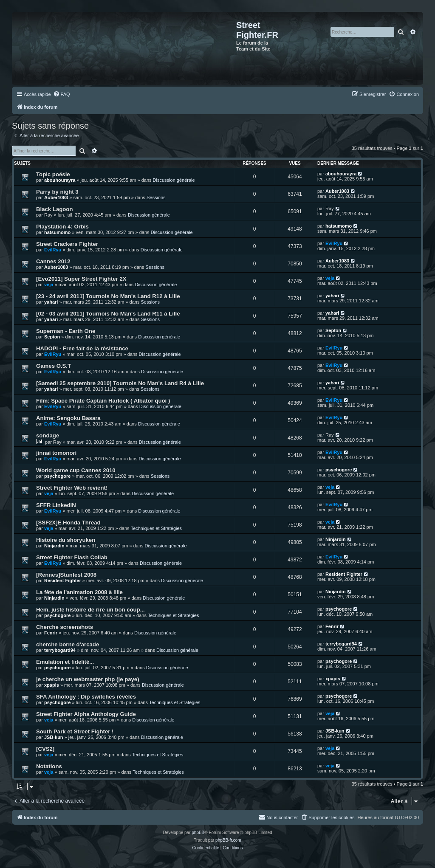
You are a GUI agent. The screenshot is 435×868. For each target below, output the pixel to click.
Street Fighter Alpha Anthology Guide (86, 714)
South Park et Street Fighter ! (75, 731)
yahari (51, 302)
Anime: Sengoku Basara (68, 418)
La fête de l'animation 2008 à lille (79, 592)
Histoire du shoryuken (66, 540)
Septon (52, 337)
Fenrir (51, 633)
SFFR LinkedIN (56, 505)
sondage (48, 435)
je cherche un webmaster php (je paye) (88, 679)
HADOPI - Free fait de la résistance (82, 348)
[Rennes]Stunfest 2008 (66, 575)
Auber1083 (56, 197)
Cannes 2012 (53, 261)
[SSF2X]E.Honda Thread (68, 523)
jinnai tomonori (56, 453)
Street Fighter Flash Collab (72, 557)
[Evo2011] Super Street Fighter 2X (81, 279)
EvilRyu (53, 250)
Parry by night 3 (57, 192)
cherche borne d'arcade (68, 644)
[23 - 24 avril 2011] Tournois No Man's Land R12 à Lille (108, 296)
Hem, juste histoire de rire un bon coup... (90, 610)
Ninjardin (54, 546)
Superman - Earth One (66, 331)
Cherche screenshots (65, 627)
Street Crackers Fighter (67, 244)
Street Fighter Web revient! (72, 488)
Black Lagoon (54, 209)
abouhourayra (60, 180)
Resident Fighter (63, 581)
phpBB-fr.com (228, 840)
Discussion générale (174, 180)
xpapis (52, 685)
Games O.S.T (54, 366)
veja (49, 285)
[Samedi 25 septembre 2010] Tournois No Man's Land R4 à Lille (120, 383)
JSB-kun (54, 737)
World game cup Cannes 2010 (76, 470)
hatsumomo (57, 232)
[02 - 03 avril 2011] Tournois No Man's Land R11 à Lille (108, 314)
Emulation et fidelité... (65, 662)
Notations (49, 766)
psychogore (57, 476)
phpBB (198, 833)
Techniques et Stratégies (156, 528)
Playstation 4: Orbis (62, 227)
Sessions (156, 197)
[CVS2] (45, 749)
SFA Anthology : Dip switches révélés (86, 697)
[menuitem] (62, 94)
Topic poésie (53, 174)
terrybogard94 (60, 650)
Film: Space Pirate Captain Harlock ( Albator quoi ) (103, 401)
